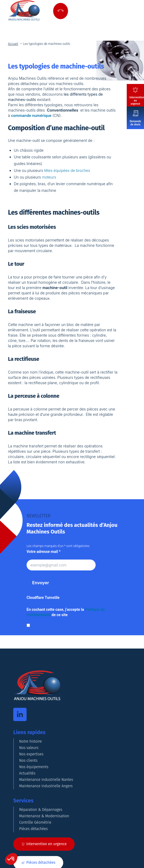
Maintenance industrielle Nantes (46, 780)
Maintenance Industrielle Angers (46, 786)
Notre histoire (31, 741)
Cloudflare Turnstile (43, 598)
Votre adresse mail (44, 552)
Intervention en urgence (137, 101)
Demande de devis (135, 123)
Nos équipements (34, 767)
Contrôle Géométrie (35, 822)
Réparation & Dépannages (41, 810)
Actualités (27, 773)
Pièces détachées (33, 829)
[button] (11, 859)
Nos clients (28, 761)
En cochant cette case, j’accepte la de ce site (66, 612)
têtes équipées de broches (67, 170)
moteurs (49, 177)
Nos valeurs (29, 748)
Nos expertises (31, 754)
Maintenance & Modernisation (44, 816)
